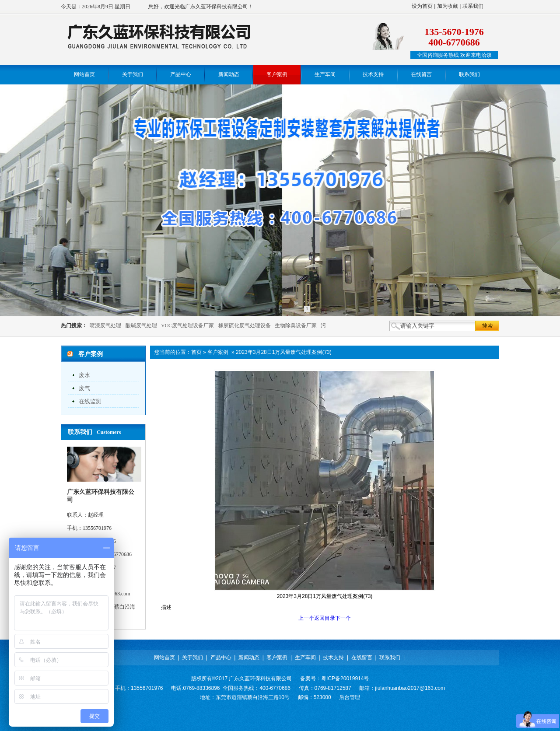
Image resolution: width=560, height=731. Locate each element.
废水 (84, 375)
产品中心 (221, 658)
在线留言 (362, 658)
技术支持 (333, 658)
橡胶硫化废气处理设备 (245, 325)
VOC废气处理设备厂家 (187, 325)
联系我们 (473, 6)
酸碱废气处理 (141, 325)
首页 (196, 352)
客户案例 (218, 352)
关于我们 (192, 658)
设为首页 (422, 6)
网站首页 (164, 658)
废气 (84, 388)
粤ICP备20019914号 (345, 679)
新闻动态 (249, 658)
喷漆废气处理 (105, 325)
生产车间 (305, 658)
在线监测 (90, 401)
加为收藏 (448, 6)
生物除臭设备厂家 (296, 325)
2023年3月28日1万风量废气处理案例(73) (284, 352)
